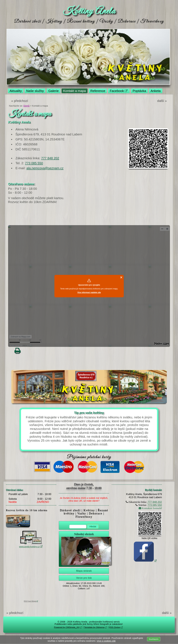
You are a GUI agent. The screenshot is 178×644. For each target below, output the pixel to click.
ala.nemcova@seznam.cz (45, 168)
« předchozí (20, 101)
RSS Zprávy (115, 627)
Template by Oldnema (94, 627)
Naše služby (35, 91)
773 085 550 (34, 163)
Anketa (156, 91)
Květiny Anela (89, 11)
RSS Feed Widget (30, 601)
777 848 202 (50, 158)
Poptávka (139, 91)
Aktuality (16, 91)
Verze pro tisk (84, 578)
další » (162, 101)
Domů (27, 106)
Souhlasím (154, 639)
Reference (98, 91)
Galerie (54, 91)
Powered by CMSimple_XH (67, 627)
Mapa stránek (84, 571)
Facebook (117, 91)
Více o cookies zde (106, 641)
